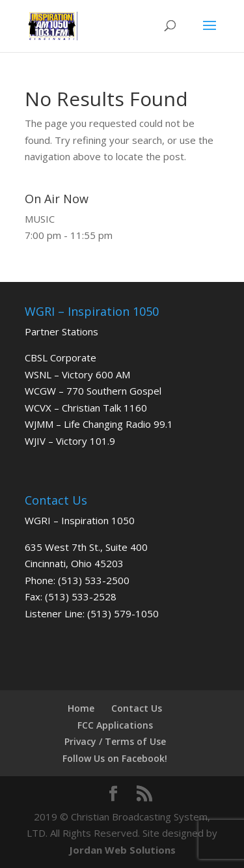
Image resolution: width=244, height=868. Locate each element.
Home (81, 708)
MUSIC (40, 219)
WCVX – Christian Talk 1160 (86, 408)
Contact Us (137, 708)
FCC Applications (115, 725)
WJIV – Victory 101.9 (70, 441)
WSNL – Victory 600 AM (77, 374)
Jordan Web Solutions (122, 850)
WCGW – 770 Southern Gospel (93, 391)
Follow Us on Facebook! (115, 758)
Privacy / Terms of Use (115, 741)
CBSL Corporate (61, 357)
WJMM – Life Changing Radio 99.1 (99, 424)
